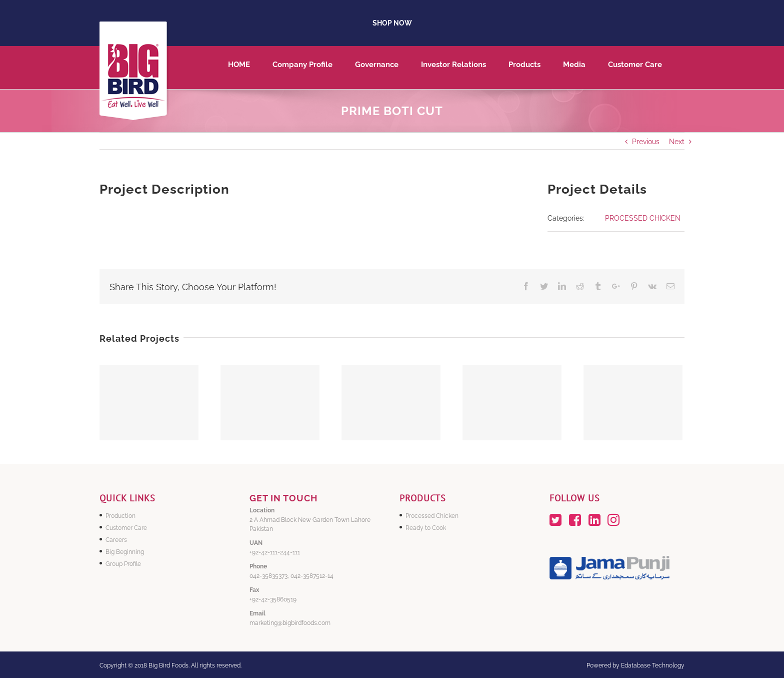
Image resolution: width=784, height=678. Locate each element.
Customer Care (126, 528)
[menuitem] (250, 68)
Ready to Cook (426, 528)
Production (120, 516)
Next (677, 142)
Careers (116, 540)
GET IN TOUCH (283, 498)
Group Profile (123, 564)
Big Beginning (125, 552)
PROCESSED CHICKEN (643, 218)
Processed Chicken (432, 516)
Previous (646, 142)
